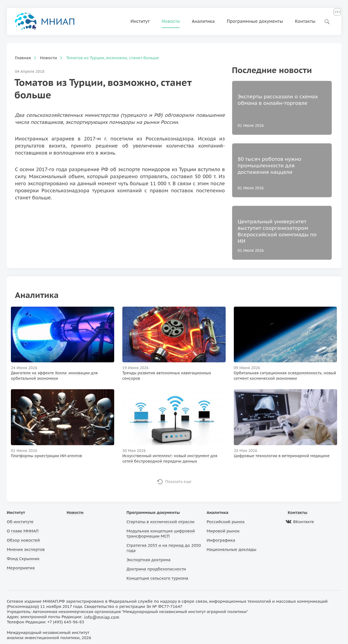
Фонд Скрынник (23, 559)
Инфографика (221, 540)
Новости (171, 21)
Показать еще (178, 482)
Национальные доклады (232, 549)
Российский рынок (226, 522)
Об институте (20, 522)
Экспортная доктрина (148, 560)
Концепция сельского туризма (157, 578)
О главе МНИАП (23, 531)
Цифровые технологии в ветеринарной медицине (282, 456)
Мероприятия (21, 568)
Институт (140, 21)
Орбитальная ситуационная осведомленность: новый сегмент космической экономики (285, 376)
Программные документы (255, 21)
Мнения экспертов (26, 549)
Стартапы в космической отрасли (160, 522)
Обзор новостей (23, 540)
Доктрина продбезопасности (156, 569)
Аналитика (203, 21)
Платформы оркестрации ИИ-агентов (46, 456)
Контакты (305, 21)
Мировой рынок (223, 531)
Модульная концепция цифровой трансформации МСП (161, 533)
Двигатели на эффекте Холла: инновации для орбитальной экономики (54, 376)
